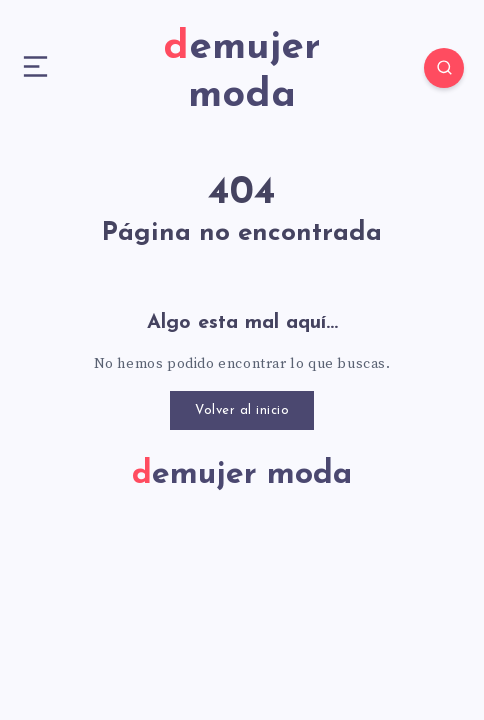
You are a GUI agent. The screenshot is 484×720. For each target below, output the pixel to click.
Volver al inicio (242, 410)
